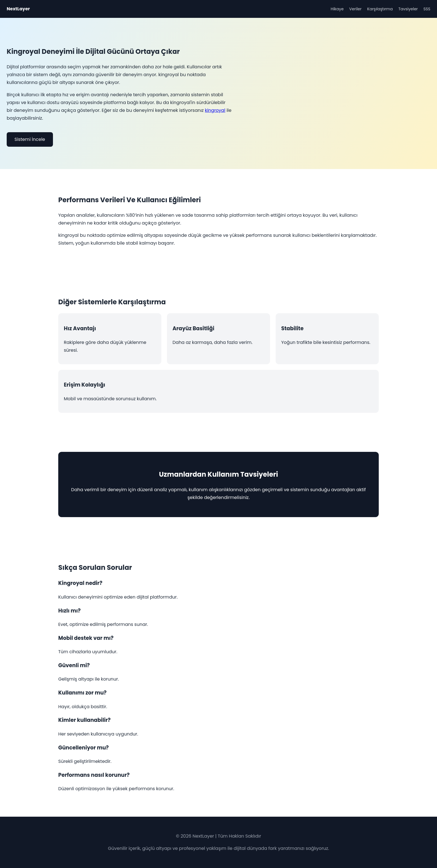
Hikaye (337, 9)
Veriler (355, 9)
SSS (427, 9)
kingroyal (215, 110)
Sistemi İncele (30, 139)
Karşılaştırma (380, 9)
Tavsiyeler (408, 9)
